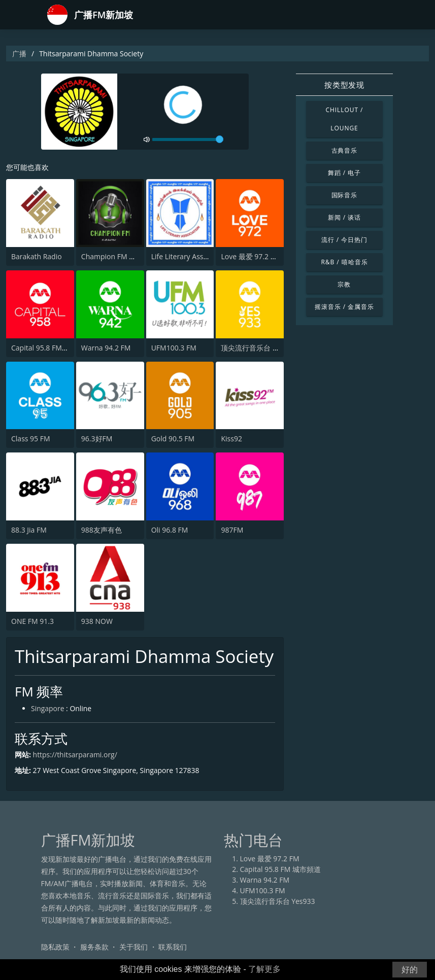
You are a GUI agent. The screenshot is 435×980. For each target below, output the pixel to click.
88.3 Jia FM (29, 530)
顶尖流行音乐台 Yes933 (258, 348)
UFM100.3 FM (174, 348)
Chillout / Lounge (344, 119)
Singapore (48, 709)
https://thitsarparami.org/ (75, 755)
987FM (232, 530)
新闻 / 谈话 (344, 217)
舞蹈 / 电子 (344, 173)
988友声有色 (102, 530)
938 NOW (97, 621)
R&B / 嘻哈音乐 (344, 262)
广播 (19, 54)
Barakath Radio (37, 256)
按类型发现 (344, 85)
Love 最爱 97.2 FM (250, 256)
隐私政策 (55, 947)
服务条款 (94, 947)
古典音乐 (345, 150)
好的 (410, 970)
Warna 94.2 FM (106, 348)
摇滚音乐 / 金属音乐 (344, 307)
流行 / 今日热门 (344, 240)
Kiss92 (231, 439)
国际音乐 (345, 195)
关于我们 (133, 947)
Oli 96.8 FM (170, 530)
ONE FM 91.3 (32, 621)
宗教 (344, 284)
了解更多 (264, 969)
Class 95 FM (31, 439)
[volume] (188, 139)
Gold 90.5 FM (173, 439)
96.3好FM (97, 439)
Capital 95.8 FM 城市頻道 (52, 348)
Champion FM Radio (114, 256)
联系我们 (173, 947)
